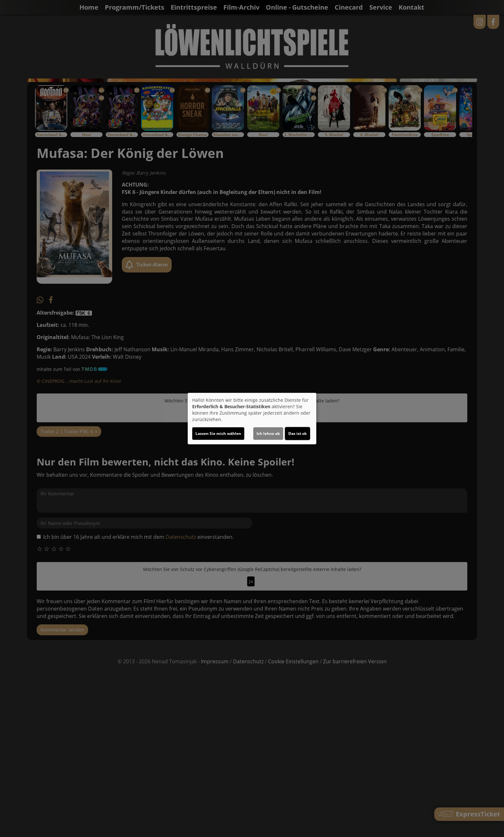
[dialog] (252, 418)
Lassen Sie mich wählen (218, 433)
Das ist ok (297, 433)
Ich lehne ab (268, 433)
